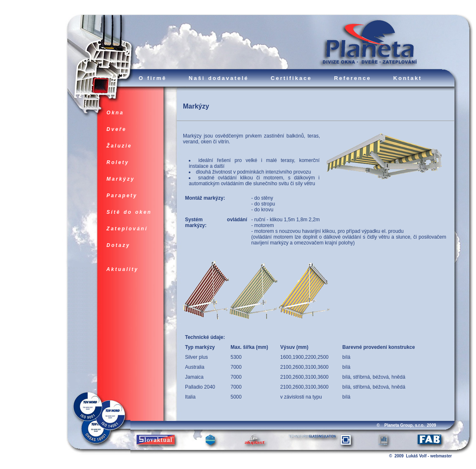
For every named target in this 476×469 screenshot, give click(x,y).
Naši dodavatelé (219, 78)
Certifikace (291, 78)
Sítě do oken (129, 212)
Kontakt (407, 78)
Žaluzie (119, 146)
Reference (353, 78)
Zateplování (127, 229)
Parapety (122, 196)
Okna (115, 113)
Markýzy (121, 179)
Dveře (117, 129)
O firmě (153, 78)
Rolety (118, 162)
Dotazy (118, 245)
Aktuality (123, 269)
